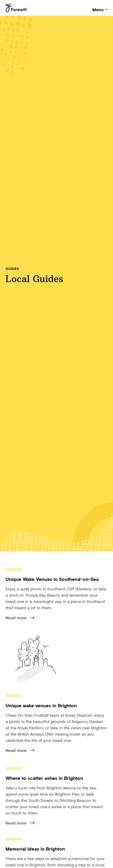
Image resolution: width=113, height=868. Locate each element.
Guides (12, 269)
